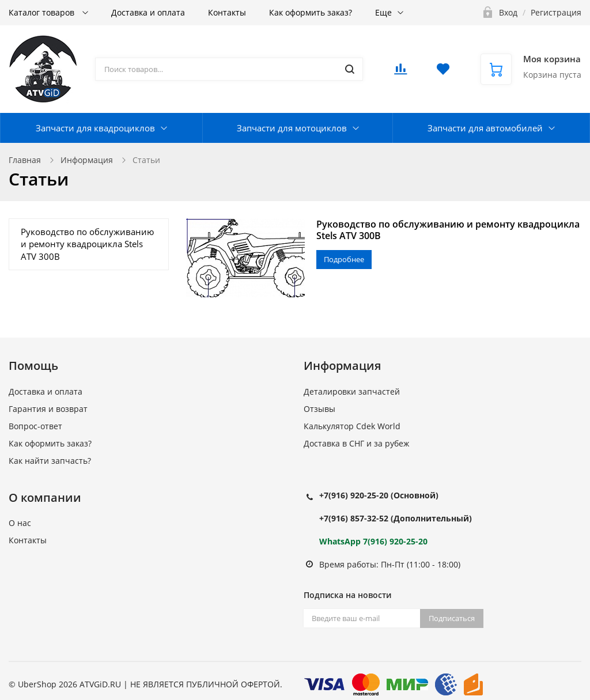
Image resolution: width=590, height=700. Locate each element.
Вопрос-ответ (35, 426)
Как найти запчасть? (50, 461)
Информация (87, 160)
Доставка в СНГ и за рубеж (356, 443)
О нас (20, 523)
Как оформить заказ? (311, 12)
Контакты (227, 12)
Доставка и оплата (148, 12)
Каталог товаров (43, 12)
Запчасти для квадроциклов (95, 128)
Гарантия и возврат (48, 409)
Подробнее (344, 259)
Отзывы (319, 409)
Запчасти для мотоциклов (292, 128)
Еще (383, 12)
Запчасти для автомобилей (485, 128)
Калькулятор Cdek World (352, 426)
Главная (25, 160)
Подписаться (452, 618)
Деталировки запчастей (352, 391)
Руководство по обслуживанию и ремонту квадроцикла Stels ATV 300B (448, 230)
